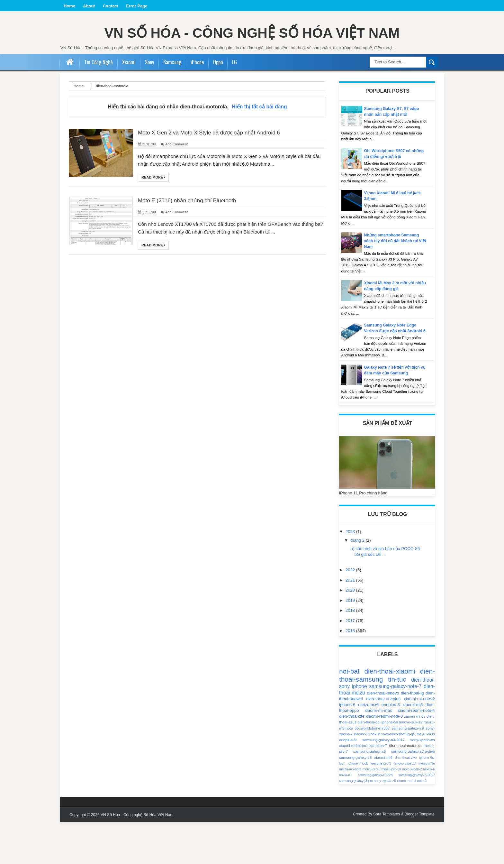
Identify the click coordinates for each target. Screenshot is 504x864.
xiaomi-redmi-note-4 (416, 752)
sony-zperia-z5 (385, 823)
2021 (351, 622)
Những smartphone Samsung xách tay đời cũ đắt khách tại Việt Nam (393, 277)
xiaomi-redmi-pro (353, 787)
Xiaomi (129, 98)
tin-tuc (397, 721)
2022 (351, 612)
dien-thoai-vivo (406, 800)
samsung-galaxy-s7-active (413, 793)
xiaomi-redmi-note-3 (384, 758)
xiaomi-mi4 (383, 799)
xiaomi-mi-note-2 (419, 741)
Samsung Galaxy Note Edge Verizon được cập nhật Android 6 (395, 367)
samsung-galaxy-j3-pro (356, 823)
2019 (351, 642)
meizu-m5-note (350, 811)
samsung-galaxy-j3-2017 (417, 817)
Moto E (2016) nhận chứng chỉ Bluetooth (196, 238)
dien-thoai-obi (369, 764)
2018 (351, 652)
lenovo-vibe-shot (392, 776)
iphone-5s (390, 764)
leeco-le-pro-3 (381, 805)
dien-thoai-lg (412, 735)
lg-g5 (411, 776)
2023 (351, 574)
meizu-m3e (427, 805)
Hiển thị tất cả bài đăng (259, 143)
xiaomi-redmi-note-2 (412, 823)
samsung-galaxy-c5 (369, 793)
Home (69, 6)
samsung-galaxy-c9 (408, 770)
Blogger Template (420, 856)
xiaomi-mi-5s (415, 758)
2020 (351, 632)
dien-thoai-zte (352, 758)
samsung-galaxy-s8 (355, 799)
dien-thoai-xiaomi (390, 713)
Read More (153, 215)
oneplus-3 (391, 746)
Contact (111, 6)
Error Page (137, 6)
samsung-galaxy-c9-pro (375, 817)
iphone (360, 728)
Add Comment (176, 181)
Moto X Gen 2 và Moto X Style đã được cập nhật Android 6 (222, 169)
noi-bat (349, 713)
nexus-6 (429, 811)
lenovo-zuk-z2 (411, 764)
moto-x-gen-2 (412, 811)
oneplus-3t (348, 781)
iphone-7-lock (358, 805)
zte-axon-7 (378, 787)
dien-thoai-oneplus (383, 741)
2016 (351, 672)
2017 (351, 662)
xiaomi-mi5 (413, 746)
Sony (149, 98)
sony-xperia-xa (423, 781)
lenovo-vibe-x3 (405, 805)
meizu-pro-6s (391, 811)
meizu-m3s (426, 776)
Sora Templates (387, 856)
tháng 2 (358, 582)
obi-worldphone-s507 (372, 770)
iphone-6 (347, 746)
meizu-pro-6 (371, 811)
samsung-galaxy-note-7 (396, 728)
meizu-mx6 (368, 746)
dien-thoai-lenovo (383, 735)
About (89, 6)
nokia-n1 (346, 817)
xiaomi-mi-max (378, 752)
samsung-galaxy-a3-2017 (383, 781)
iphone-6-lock (365, 776)
